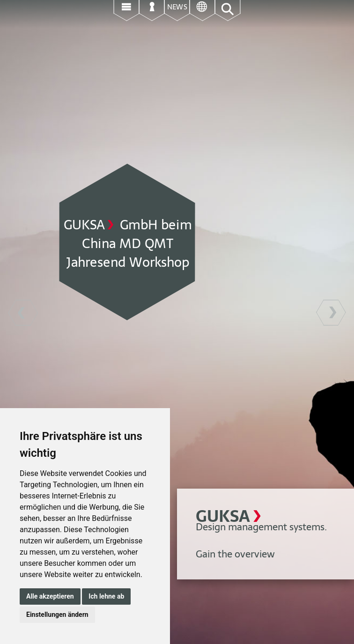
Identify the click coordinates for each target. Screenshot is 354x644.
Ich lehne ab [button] (106, 596)
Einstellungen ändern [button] (57, 615)
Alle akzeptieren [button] (50, 596)
